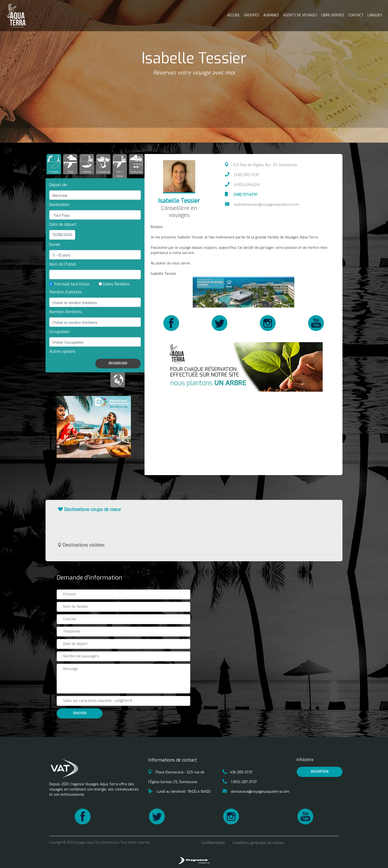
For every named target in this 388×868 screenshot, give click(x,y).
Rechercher (118, 363)
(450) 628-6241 (242, 185)
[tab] (54, 164)
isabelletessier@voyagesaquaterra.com (262, 205)
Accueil (234, 15)
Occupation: (60, 332)
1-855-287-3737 (240, 782)
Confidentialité (213, 843)
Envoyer (80, 713)
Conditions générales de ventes (258, 843)
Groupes (252, 15)
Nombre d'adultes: (66, 292)
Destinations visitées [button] (81, 545)
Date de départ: (63, 224)
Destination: (60, 205)
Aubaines (271, 15)
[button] (62, 351)
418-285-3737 (238, 772)
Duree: (55, 244)
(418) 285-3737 (242, 175)
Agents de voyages (300, 15)
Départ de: (58, 185)
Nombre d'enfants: (66, 312)
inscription (320, 772)
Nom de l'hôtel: (63, 264)
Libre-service (333, 15)
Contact (356, 15)
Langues (375, 15)
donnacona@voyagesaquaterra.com (256, 792)
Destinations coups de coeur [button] (90, 510)
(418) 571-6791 (241, 195)
